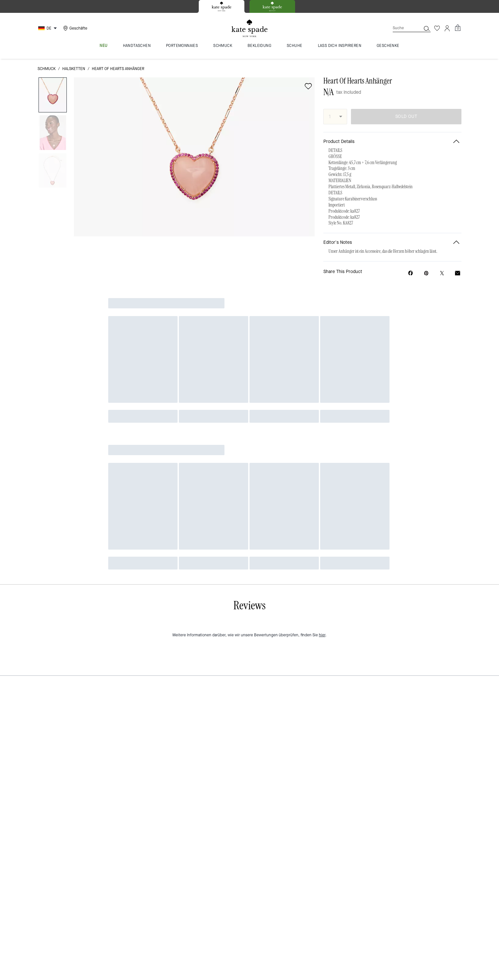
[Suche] (402, 28)
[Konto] (447, 28)
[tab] (222, 6)
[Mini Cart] (458, 28)
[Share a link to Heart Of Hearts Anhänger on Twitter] (442, 273)
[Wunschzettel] (437, 28)
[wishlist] (308, 86)
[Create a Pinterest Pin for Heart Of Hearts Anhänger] (426, 273)
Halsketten (74, 69)
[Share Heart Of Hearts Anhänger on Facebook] (411, 273)
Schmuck (47, 69)
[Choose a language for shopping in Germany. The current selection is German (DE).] (48, 28)
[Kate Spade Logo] (249, 28)
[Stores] (74, 28)
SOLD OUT (406, 116)
